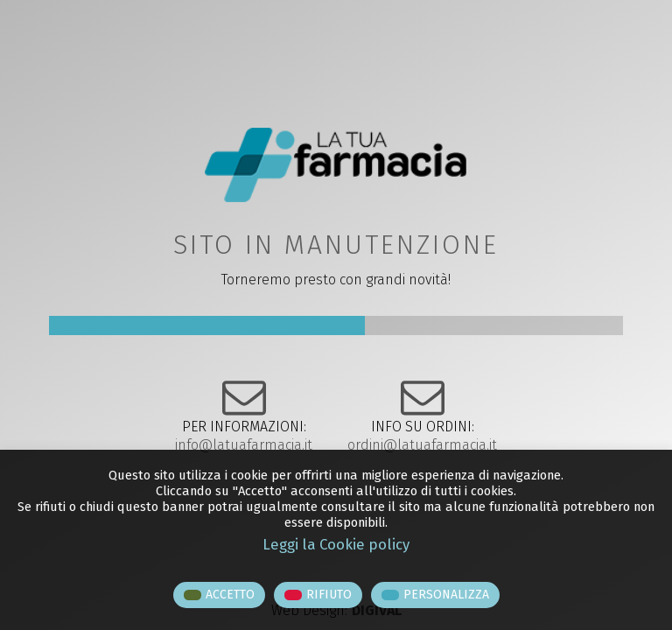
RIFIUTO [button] (329, 595)
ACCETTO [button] (230, 595)
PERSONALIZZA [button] (446, 595)
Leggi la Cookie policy (336, 544)
